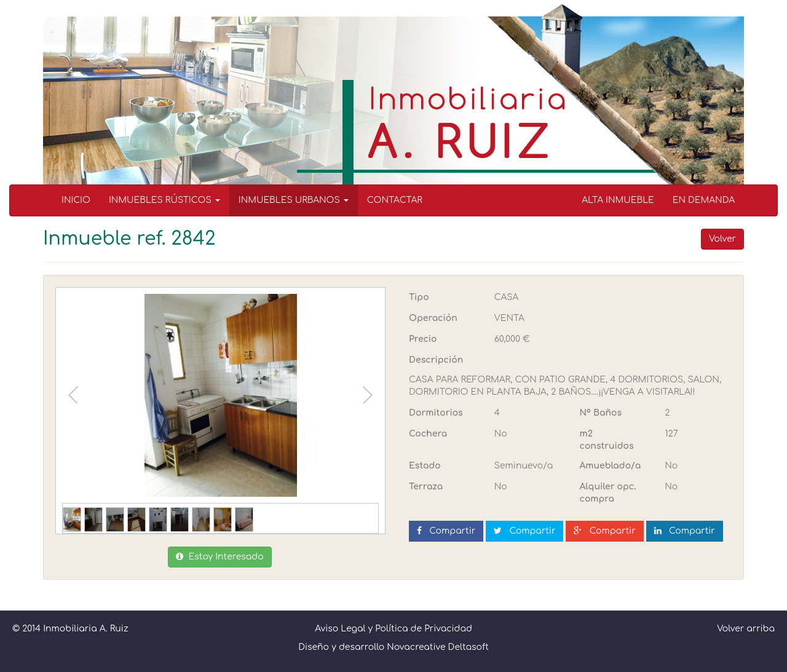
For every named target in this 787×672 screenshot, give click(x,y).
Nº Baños (601, 413)
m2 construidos (607, 440)
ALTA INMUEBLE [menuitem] (618, 200)
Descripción (436, 360)
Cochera (428, 434)
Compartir (446, 531)
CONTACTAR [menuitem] (395, 200)
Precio (423, 339)
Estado (425, 466)
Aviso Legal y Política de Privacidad (393, 629)
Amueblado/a (611, 466)
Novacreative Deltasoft (438, 647)
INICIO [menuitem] (76, 200)
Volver (722, 239)
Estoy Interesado (219, 557)
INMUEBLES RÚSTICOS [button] (164, 200)
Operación (433, 318)
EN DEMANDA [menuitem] (704, 200)
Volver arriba (746, 629)
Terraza (426, 487)
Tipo (419, 297)
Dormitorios (436, 413)
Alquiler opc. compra (608, 493)
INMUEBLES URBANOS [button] (294, 200)
